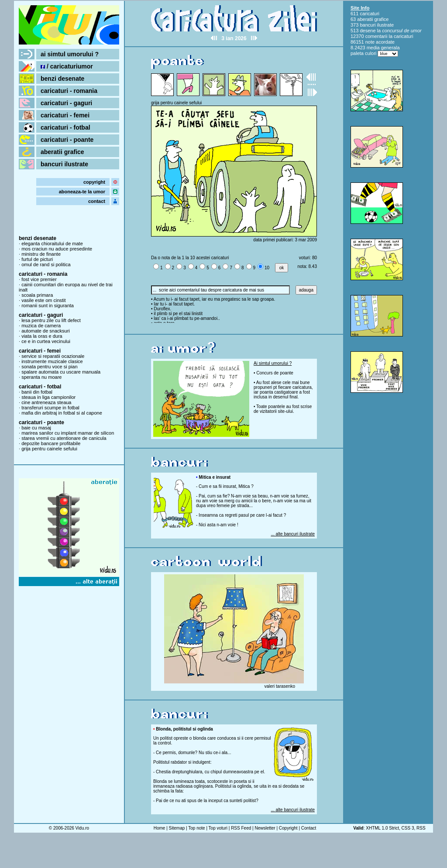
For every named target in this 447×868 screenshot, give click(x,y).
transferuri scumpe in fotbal (50, 408)
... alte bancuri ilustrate (293, 534)
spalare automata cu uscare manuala (61, 372)
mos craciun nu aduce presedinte (57, 249)
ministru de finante (41, 254)
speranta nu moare (41, 377)
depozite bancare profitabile (51, 443)
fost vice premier (39, 279)
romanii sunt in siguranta (48, 305)
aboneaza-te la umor (82, 192)
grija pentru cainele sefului (49, 449)
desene (368, 31)
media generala (383, 48)
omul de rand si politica (46, 264)
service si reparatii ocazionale (53, 356)
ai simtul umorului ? (70, 54)
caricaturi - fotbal (65, 127)
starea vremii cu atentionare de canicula (64, 438)
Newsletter (265, 828)
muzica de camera (41, 326)
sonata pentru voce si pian (49, 367)
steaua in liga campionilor (48, 397)
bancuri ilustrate (64, 164)
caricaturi (370, 14)
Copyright (288, 828)
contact (97, 201)
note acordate (380, 42)
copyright (94, 182)
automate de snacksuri (46, 331)
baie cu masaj (36, 428)
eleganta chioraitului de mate (52, 244)
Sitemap (177, 828)
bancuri (368, 25)
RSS (421, 828)
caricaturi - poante (67, 140)
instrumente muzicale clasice (52, 361)
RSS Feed (241, 828)
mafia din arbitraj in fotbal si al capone (62, 413)
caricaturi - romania (69, 91)
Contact (309, 828)
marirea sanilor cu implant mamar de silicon (68, 433)
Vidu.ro (83, 828)
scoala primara (37, 295)
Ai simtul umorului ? (273, 363)
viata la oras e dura (42, 336)
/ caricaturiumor (67, 66)
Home (160, 828)
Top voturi (218, 828)
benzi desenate (62, 79)
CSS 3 (408, 828)
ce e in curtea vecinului (46, 341)
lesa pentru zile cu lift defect (51, 320)
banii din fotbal (37, 392)
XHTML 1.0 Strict (382, 828)
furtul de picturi (37, 259)
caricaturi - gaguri (66, 103)
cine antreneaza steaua (46, 402)
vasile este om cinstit (43, 300)
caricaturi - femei (65, 115)
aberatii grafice (62, 152)
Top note (196, 828)
